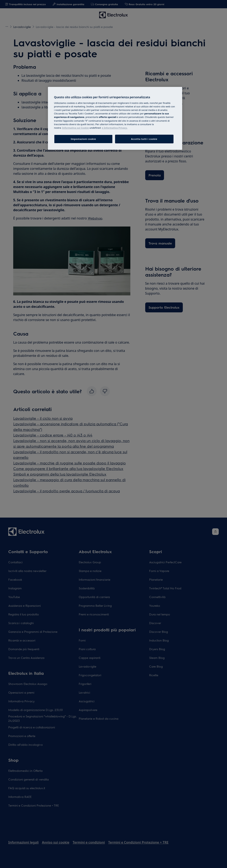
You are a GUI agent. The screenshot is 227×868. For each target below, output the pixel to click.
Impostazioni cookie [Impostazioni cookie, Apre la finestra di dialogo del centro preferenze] (83, 139)
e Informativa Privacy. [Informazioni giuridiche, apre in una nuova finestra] (115, 128)
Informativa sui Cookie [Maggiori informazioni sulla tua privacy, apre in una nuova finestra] (75, 128)
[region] (115, 118)
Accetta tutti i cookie (144, 139)
